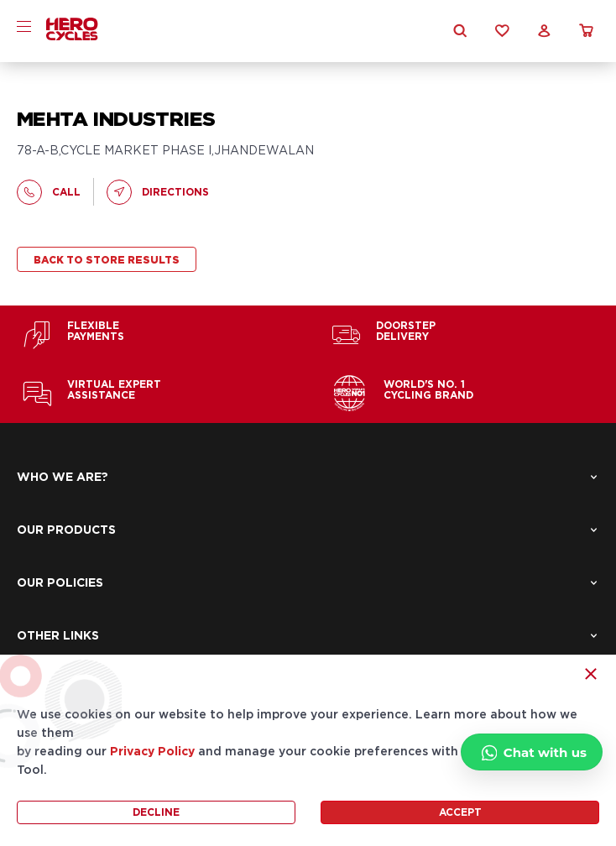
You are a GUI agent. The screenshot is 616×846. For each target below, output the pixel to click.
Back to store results (107, 260)
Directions (158, 192)
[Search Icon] (460, 31)
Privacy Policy (152, 752)
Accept (460, 812)
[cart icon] (586, 31)
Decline (156, 812)
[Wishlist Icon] (502, 31)
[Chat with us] (532, 752)
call (49, 192)
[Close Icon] (591, 674)
